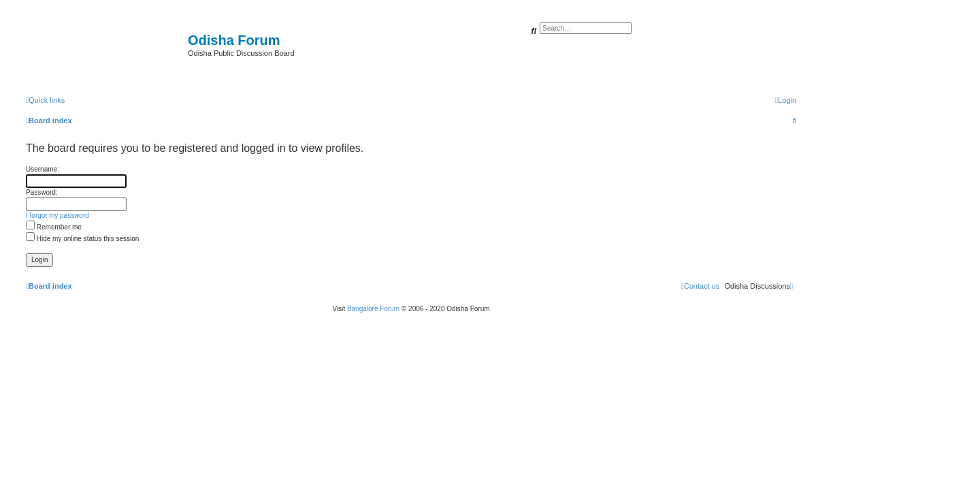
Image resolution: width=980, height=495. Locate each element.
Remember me (54, 227)
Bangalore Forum (373, 309)
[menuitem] (786, 100)
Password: (42, 192)
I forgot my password (58, 215)
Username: (43, 169)
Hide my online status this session (82, 239)
